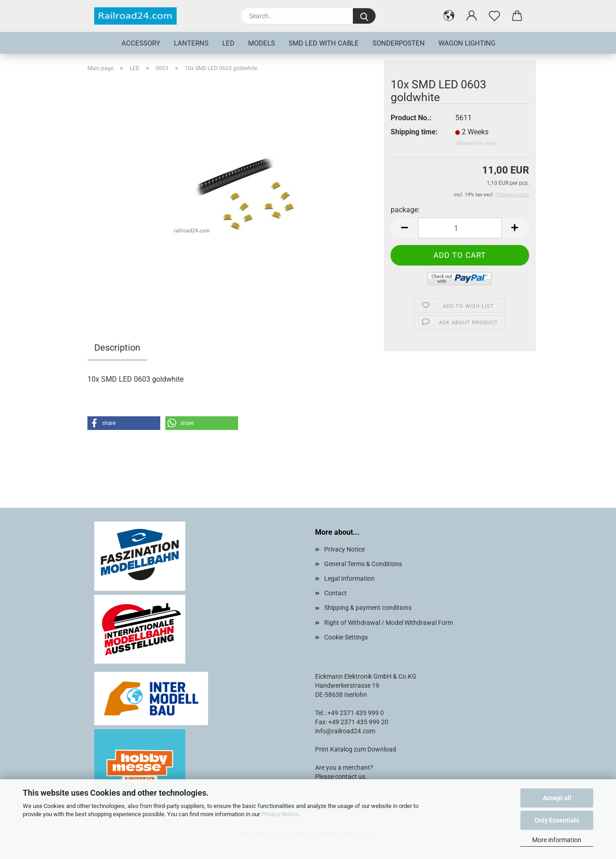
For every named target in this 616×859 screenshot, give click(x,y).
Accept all (557, 798)
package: (405, 210)
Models (262, 43)
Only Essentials (557, 820)
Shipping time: (414, 132)
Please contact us (340, 777)
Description (117, 348)
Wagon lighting (467, 43)
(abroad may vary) (476, 143)
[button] (449, 16)
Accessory (141, 43)
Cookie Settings (346, 637)
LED (228, 43)
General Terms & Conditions (363, 564)
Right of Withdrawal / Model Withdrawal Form (389, 623)
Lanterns (191, 43)
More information (557, 840)
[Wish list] (494, 16)
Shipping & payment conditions (368, 608)
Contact (336, 593)
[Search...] (364, 16)
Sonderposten (399, 43)
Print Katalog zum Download (356, 749)
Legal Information (349, 578)
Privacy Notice (280, 814)
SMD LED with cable (324, 43)
